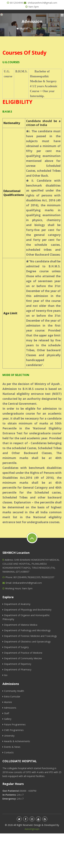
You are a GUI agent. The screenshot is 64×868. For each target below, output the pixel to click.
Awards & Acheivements (16, 741)
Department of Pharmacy (17, 670)
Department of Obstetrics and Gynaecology (27, 642)
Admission (40, 28)
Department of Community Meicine (22, 658)
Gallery (7, 719)
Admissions (9, 708)
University (8, 736)
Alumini (7, 702)
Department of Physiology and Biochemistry (27, 610)
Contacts (8, 752)
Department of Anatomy (16, 604)
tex (5, 675)
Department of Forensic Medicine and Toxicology (30, 636)
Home (22, 28)
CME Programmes (13, 730)
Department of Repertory (17, 664)
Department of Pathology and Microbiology (27, 630)
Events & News (11, 747)
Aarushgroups (32, 829)
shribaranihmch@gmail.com (42, 3)
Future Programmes (14, 724)
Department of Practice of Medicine (22, 653)
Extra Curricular (11, 696)
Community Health (13, 691)
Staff (6, 713)
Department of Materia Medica (20, 625)
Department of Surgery (16, 647)
